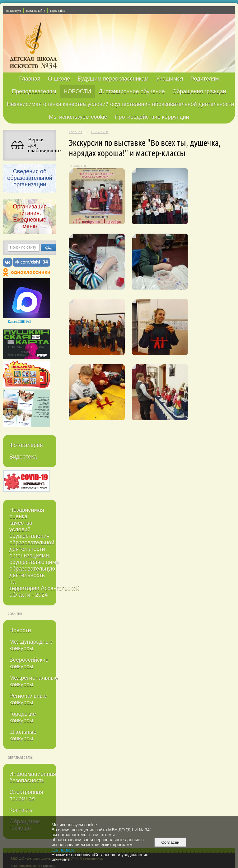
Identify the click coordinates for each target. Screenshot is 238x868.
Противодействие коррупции (152, 117)
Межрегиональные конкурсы (33, 681)
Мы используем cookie (78, 117)
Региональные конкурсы (28, 699)
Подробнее (63, 850)
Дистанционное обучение (132, 91)
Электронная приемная (26, 795)
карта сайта (58, 10)
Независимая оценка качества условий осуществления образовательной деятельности (121, 104)
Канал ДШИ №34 (20, 322)
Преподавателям (34, 91)
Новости (20, 630)
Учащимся (169, 79)
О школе (59, 79)
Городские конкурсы (23, 717)
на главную (14, 10)
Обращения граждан (199, 91)
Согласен (170, 842)
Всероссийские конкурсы (29, 663)
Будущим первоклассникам (113, 79)
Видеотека (23, 457)
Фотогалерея (26, 445)
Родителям (205, 79)
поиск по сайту (35, 10)
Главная (30, 79)
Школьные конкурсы (23, 735)
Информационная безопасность (33, 777)
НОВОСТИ (77, 91)
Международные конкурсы (31, 645)
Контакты (21, 810)
